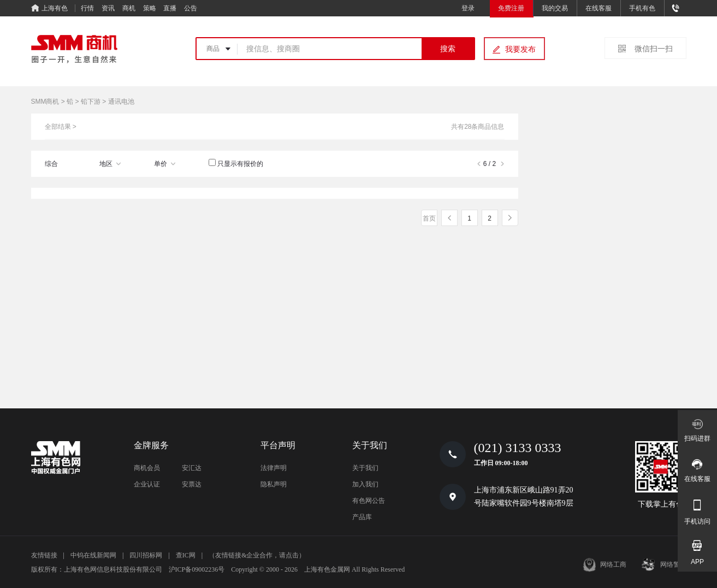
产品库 (362, 517)
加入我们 (365, 484)
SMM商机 (45, 102)
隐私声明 (274, 484)
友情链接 (44, 555)
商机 (129, 8)
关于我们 (365, 468)
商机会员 (147, 468)
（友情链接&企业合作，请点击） (257, 555)
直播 (170, 8)
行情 (87, 8)
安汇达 (192, 468)
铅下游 (91, 102)
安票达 (192, 484)
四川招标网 (146, 555)
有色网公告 (369, 501)
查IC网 (186, 555)
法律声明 (274, 468)
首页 (429, 218)
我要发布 (520, 49)
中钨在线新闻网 (93, 555)
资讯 (108, 8)
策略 (150, 8)
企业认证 (147, 484)
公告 (191, 8)
